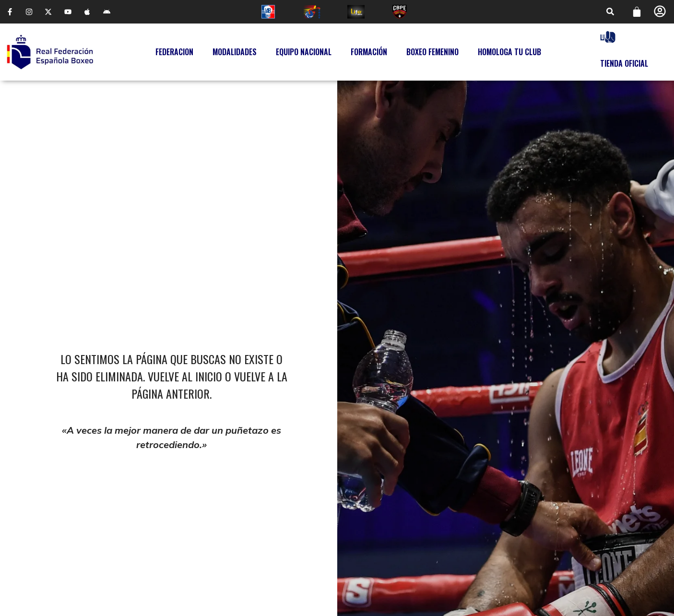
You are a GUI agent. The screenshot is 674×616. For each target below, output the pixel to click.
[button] (610, 12)
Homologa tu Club (509, 53)
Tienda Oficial (624, 64)
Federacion (174, 53)
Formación (369, 53)
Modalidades (235, 53)
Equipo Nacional (304, 53)
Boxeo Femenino (432, 53)
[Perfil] (660, 12)
